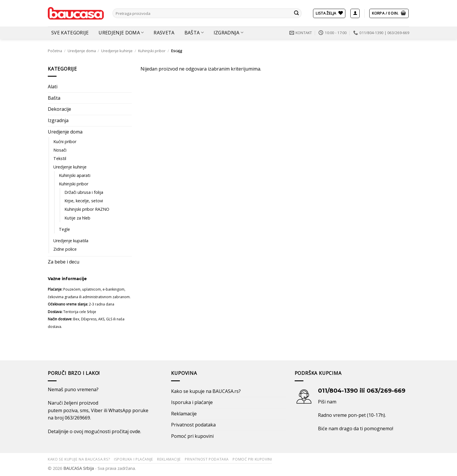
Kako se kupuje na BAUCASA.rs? (206, 391)
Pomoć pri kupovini (192, 436)
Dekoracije (59, 109)
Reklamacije (184, 414)
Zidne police (65, 249)
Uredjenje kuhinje (117, 51)
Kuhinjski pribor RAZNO (87, 209)
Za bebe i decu (64, 262)
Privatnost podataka (193, 425)
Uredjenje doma (121, 33)
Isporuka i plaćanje (192, 402)
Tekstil (60, 158)
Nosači (60, 150)
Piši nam (327, 402)
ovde (135, 431)
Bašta (194, 33)
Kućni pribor (65, 142)
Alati (53, 87)
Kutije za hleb (77, 218)
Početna (55, 51)
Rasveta (164, 33)
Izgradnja (228, 33)
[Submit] (296, 13)
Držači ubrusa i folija (84, 192)
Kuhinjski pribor (152, 51)
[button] (355, 13)
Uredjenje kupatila (71, 241)
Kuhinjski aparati (75, 175)
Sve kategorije (70, 33)
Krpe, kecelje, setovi (84, 201)
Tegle (64, 229)
